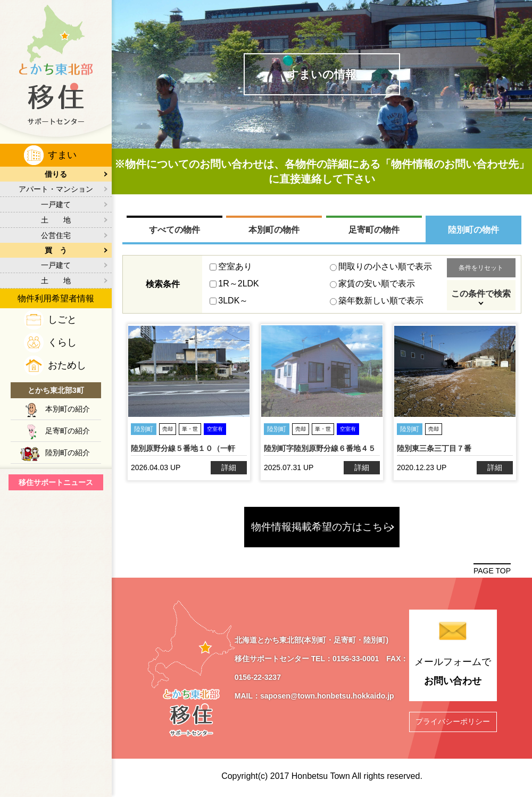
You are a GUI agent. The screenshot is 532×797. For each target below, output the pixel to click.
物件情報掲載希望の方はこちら (322, 527)
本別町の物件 (274, 230)
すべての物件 (174, 230)
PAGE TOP (492, 571)
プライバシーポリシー (453, 721)
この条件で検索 (481, 294)
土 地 (56, 220)
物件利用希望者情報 (56, 298)
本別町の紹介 (68, 409)
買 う (56, 250)
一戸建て (56, 204)
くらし (62, 342)
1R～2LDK (234, 284)
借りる (56, 174)
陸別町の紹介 (68, 453)
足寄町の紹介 (68, 431)
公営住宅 (56, 235)
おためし (67, 365)
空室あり (231, 266)
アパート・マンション (56, 189)
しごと (62, 319)
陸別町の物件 (473, 230)
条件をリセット (481, 268)
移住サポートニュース (56, 482)
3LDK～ (229, 301)
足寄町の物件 (374, 230)
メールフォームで (453, 673)
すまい (62, 155)
